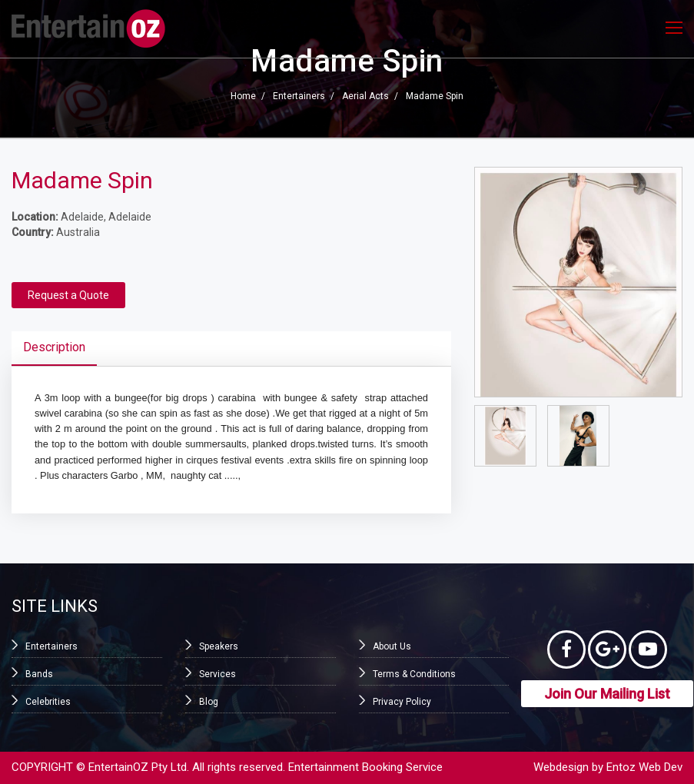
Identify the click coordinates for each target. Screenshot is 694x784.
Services (217, 674)
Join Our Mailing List (607, 694)
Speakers (219, 646)
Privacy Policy (402, 702)
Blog (209, 702)
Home (243, 97)
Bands (39, 674)
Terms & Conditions (414, 674)
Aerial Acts (365, 97)
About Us (392, 646)
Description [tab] (54, 347)
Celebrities (48, 702)
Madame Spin (435, 97)
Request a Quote (68, 295)
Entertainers (299, 97)
